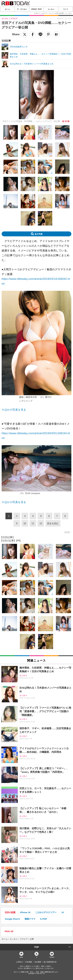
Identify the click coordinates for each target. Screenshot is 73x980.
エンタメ (51, 9)
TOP (37, 947)
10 (25, 523)
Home (21, 957)
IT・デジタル (22, 9)
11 (33, 523)
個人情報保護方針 (50, 962)
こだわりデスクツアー (46, 912)
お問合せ (20, 962)
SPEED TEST (36, 9)
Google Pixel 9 (12, 919)
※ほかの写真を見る (14, 410)
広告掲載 (29, 962)
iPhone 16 (25, 912)
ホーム (7, 9)
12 (41, 523)
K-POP (44, 919)
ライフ (66, 9)
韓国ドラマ (30, 919)
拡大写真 (39, 234)
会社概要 (38, 962)
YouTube (52, 957)
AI (63, 912)
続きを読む (53, 523)
